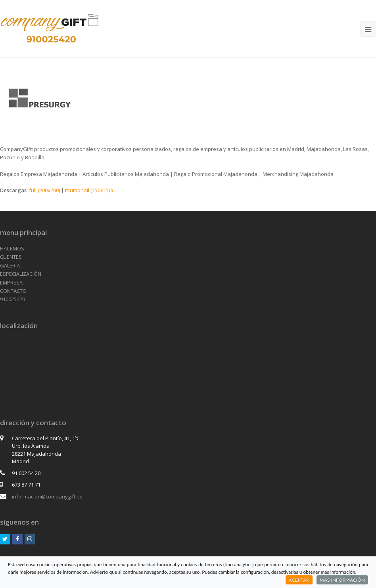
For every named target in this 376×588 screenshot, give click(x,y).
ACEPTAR (299, 580)
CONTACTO (13, 291)
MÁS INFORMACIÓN (342, 580)
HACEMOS (12, 248)
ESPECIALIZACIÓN (21, 274)
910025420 (12, 299)
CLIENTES (11, 257)
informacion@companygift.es (47, 496)
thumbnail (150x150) (89, 190)
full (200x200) (44, 190)
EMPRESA (11, 283)
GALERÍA (10, 265)
